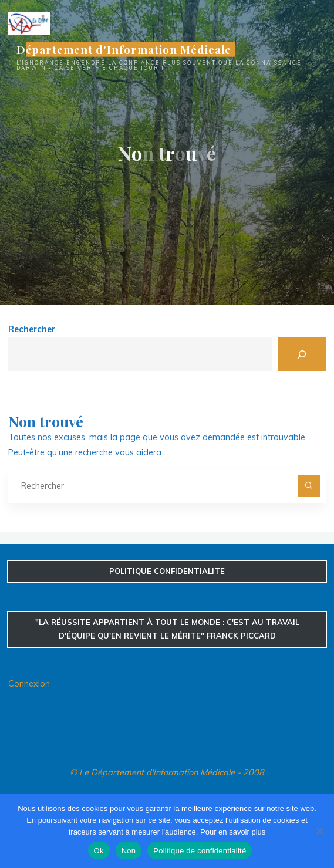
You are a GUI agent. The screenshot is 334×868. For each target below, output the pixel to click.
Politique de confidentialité (200, 851)
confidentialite (167, 571)
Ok (99, 851)
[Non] (319, 831)
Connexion (29, 684)
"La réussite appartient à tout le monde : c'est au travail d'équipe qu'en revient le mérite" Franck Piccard (167, 629)
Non (129, 851)
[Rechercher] (302, 354)
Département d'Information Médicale (124, 50)
